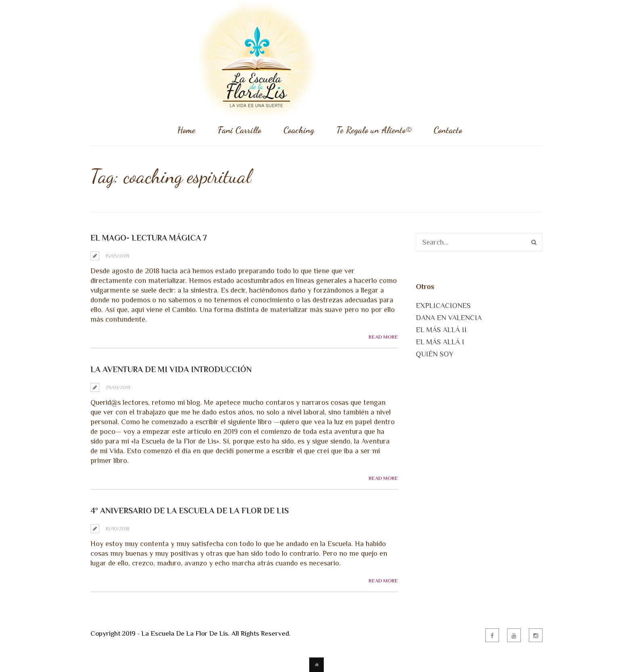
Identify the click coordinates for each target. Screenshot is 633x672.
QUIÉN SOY (435, 354)
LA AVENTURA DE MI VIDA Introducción (171, 369)
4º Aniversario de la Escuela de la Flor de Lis (190, 511)
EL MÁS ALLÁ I (440, 342)
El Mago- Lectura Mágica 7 (149, 238)
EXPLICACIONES (443, 306)
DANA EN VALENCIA (449, 318)
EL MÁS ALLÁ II (441, 330)
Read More (383, 337)
